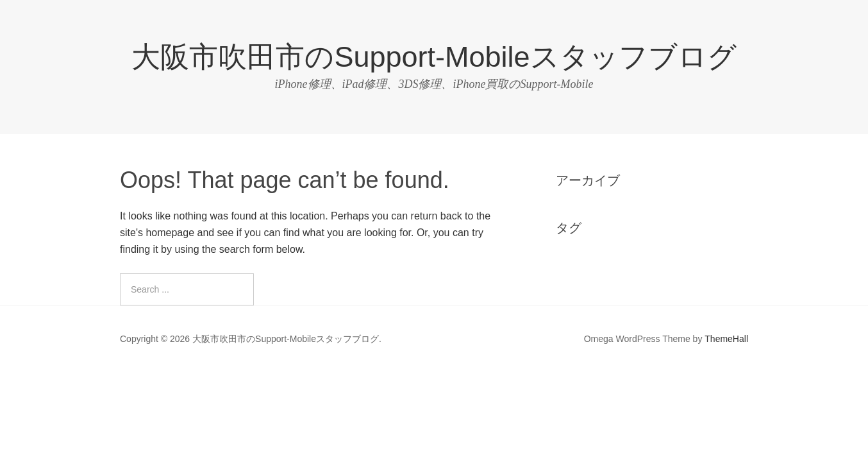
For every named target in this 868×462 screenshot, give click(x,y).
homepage (170, 233)
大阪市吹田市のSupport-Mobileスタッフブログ (434, 57)
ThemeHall (726, 339)
